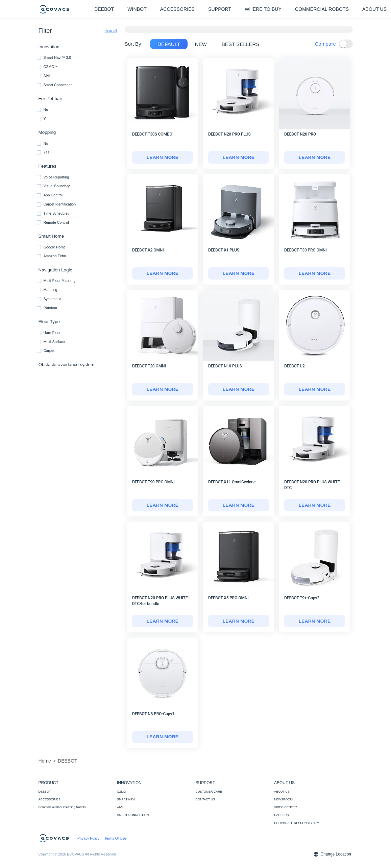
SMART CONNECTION (133, 815)
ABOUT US (282, 792)
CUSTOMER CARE (209, 792)
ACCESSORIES (50, 799)
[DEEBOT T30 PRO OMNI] (315, 273)
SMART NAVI (126, 799)
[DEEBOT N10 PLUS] (239, 389)
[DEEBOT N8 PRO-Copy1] (163, 737)
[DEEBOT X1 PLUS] (239, 273)
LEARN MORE (163, 157)
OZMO (121, 792)
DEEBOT (45, 792)
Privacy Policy (88, 838)
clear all (111, 31)
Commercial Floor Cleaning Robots (62, 807)
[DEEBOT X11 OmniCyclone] (239, 505)
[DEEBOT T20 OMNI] (163, 389)
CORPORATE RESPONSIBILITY (297, 823)
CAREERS (282, 815)
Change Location (332, 854)
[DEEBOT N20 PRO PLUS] (239, 158)
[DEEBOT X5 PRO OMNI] (239, 621)
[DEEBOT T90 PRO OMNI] (163, 505)
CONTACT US (205, 799)
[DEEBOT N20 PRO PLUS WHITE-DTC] (315, 505)
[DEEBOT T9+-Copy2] (315, 621)
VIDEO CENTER (286, 807)
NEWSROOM (283, 799)
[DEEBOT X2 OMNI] (163, 273)
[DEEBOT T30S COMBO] (163, 158)
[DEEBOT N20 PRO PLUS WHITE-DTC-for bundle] (163, 621)
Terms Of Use (115, 838)
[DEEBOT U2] (315, 389)
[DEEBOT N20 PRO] (315, 158)
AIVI (120, 807)
